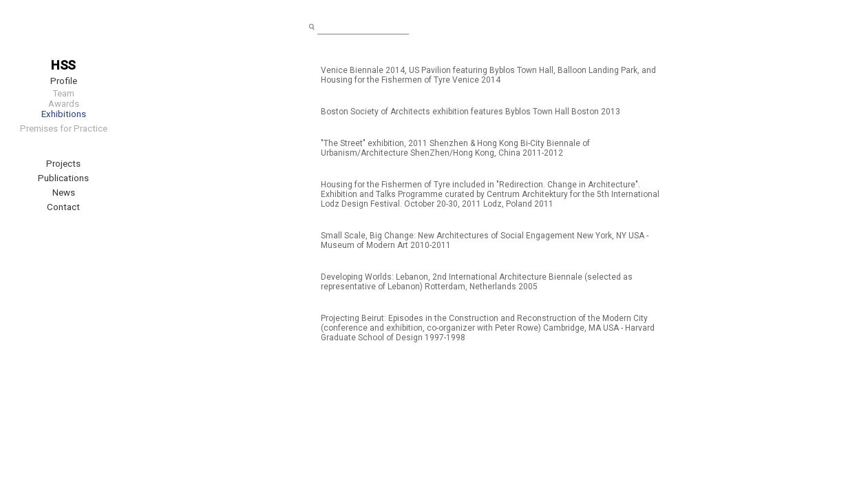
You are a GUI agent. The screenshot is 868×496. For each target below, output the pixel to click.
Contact (63, 207)
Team (63, 93)
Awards (64, 104)
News (64, 193)
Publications (63, 178)
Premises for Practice (64, 128)
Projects (63, 164)
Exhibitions (64, 114)
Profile (64, 81)
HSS (63, 65)
